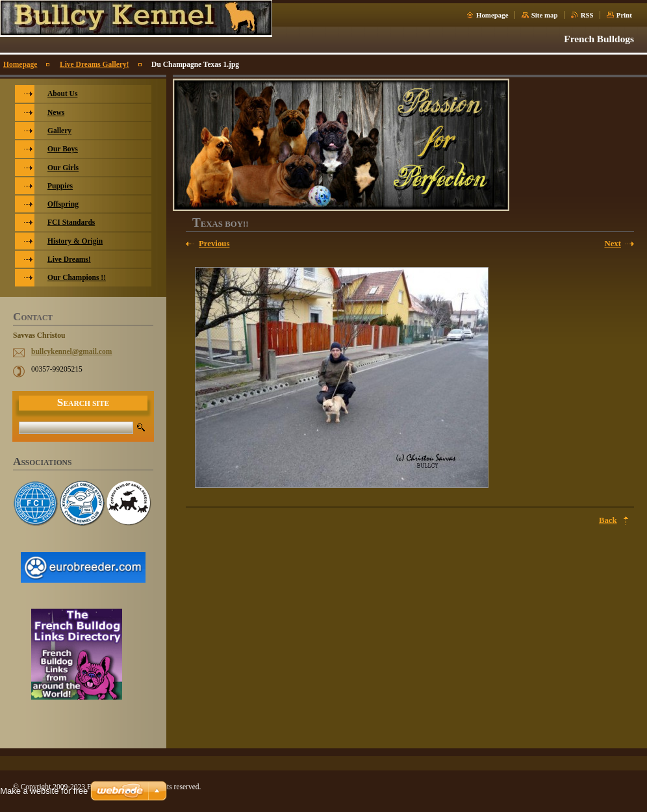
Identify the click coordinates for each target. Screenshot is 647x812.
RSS (587, 15)
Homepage (492, 15)
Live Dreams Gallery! (95, 64)
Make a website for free (44, 791)
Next (613, 244)
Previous (214, 244)
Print (624, 15)
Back (608, 520)
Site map (545, 15)
